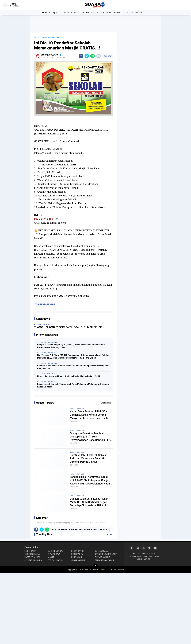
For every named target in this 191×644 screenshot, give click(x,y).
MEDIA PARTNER (143, 559)
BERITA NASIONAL (56, 551)
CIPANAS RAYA (69, 13)
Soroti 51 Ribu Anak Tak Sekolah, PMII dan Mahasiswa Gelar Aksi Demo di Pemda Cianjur (89, 458)
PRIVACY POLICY (148, 554)
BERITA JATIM (30, 551)
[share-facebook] (81, 56)
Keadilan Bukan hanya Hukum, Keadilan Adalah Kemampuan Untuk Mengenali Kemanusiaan (73, 367)
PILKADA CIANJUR (111, 13)
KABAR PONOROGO (32, 557)
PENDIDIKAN (77, 557)
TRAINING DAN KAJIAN (45, 304)
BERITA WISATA (101, 551)
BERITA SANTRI (78, 551)
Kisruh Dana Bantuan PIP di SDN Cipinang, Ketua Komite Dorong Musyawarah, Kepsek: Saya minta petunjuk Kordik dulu (89, 415)
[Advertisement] (95, 24)
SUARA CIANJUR (50, 13)
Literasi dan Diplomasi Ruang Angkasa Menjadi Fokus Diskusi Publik (69, 376)
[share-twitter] (87, 56)
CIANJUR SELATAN (89, 13)
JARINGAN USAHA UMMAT (106, 554)
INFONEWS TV (77, 554)
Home (37, 37)
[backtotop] (95, 566)
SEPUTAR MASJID (55, 560)
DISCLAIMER (154, 556)
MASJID (51, 557)
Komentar (107, 56)
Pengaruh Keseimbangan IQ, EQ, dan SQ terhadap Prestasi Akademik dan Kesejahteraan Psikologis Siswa (71, 346)
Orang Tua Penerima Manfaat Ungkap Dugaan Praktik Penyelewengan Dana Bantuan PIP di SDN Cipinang (91, 437)
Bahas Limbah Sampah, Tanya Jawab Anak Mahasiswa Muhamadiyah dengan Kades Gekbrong (73, 385)
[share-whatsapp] (93, 56)
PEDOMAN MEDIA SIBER (137, 556)
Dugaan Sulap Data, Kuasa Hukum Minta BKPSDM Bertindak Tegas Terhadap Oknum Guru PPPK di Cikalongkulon (90, 502)
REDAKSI (136, 554)
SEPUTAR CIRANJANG (135, 13)
